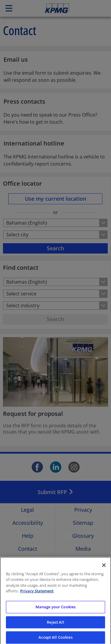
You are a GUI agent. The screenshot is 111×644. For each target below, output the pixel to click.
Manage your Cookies (55, 611)
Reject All (55, 626)
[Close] (104, 569)
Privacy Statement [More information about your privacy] (37, 595)
